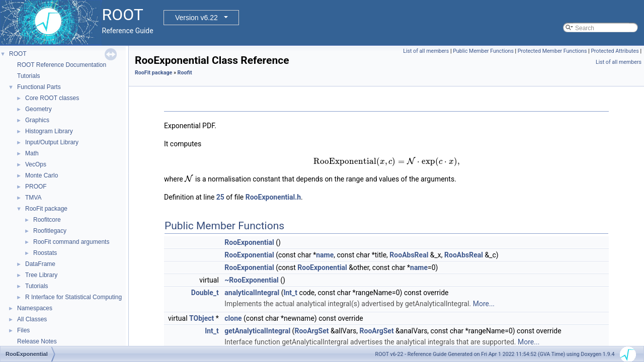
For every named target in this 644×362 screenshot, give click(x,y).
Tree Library (41, 275)
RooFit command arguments (71, 242)
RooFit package (46, 209)
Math (32, 153)
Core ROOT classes (52, 98)
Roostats (45, 253)
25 (220, 197)
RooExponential (249, 242)
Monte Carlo (42, 175)
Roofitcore (47, 220)
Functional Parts (39, 87)
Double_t (205, 293)
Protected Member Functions (552, 51)
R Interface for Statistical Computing (73, 297)
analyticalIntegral (252, 293)
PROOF (36, 187)
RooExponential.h (273, 197)
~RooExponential (252, 280)
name (325, 255)
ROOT (18, 54)
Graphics (37, 120)
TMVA (33, 198)
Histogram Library (49, 131)
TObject (202, 318)
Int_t (290, 293)
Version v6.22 (196, 18)
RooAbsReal (409, 255)
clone (233, 318)
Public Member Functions (483, 51)
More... (484, 304)
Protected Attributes (615, 51)
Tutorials (29, 76)
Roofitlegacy (50, 231)
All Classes (32, 319)
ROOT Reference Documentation (62, 65)
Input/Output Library (52, 142)
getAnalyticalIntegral (257, 331)
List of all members (426, 51)
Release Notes (37, 341)
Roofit (185, 73)
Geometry (38, 109)
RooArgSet (311, 331)
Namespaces (35, 308)
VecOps (36, 164)
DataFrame (40, 264)
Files (23, 330)
